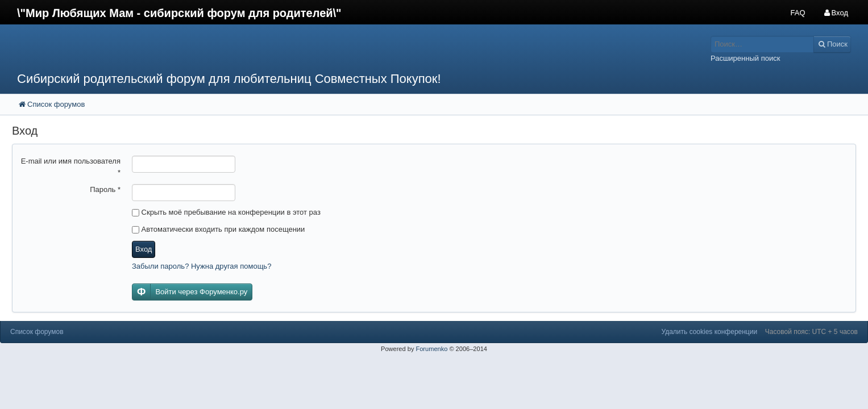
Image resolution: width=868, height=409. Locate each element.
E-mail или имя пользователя (71, 167)
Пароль (105, 189)
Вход (144, 249)
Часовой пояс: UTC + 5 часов (811, 332)
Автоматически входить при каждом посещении (218, 229)
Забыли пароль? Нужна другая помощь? (202, 266)
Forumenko (431, 349)
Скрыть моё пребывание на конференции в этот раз (226, 212)
